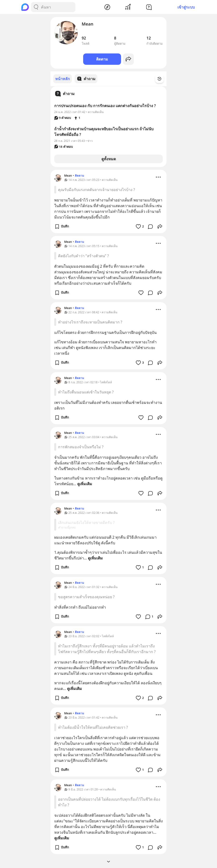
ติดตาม (102, 59)
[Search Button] (36, 7)
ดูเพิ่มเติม (85, 484)
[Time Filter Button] (162, 79)
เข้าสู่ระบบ (186, 7)
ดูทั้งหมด (109, 159)
